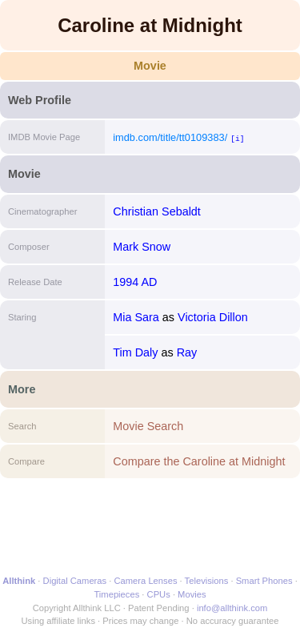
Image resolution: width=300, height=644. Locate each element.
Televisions (207, 581)
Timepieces (116, 594)
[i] (237, 138)
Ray (187, 352)
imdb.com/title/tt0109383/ (170, 137)
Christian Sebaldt (157, 211)
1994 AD (135, 282)
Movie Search (148, 426)
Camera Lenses (146, 581)
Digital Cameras (75, 581)
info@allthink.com (232, 608)
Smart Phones (264, 581)
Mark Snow (142, 247)
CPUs (159, 594)
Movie (150, 66)
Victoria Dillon (213, 317)
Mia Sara (136, 317)
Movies (192, 594)
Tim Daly (135, 352)
